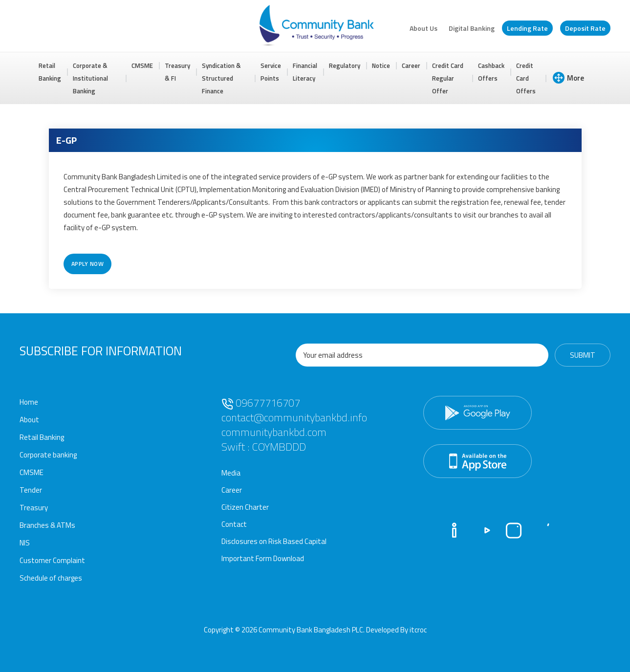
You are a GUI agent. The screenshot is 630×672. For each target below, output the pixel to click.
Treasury (34, 508)
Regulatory (345, 65)
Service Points (271, 72)
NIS (25, 543)
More (568, 78)
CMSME (142, 65)
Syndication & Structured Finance (221, 78)
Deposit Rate (585, 28)
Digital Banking (472, 28)
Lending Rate (527, 28)
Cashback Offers (491, 72)
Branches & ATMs (47, 525)
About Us (424, 28)
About (29, 420)
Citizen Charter (245, 507)
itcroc (418, 630)
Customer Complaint (52, 560)
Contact (234, 524)
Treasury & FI (177, 72)
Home (29, 402)
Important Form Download (263, 558)
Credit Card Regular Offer (448, 78)
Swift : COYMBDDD (264, 447)
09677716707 (261, 403)
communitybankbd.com (274, 432)
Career (411, 65)
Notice (381, 65)
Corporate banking (48, 455)
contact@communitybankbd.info (294, 417)
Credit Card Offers (526, 78)
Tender (31, 490)
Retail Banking (50, 72)
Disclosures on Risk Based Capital (274, 541)
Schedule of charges (51, 578)
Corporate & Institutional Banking (90, 78)
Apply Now (88, 264)
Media (231, 473)
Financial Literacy (305, 72)
